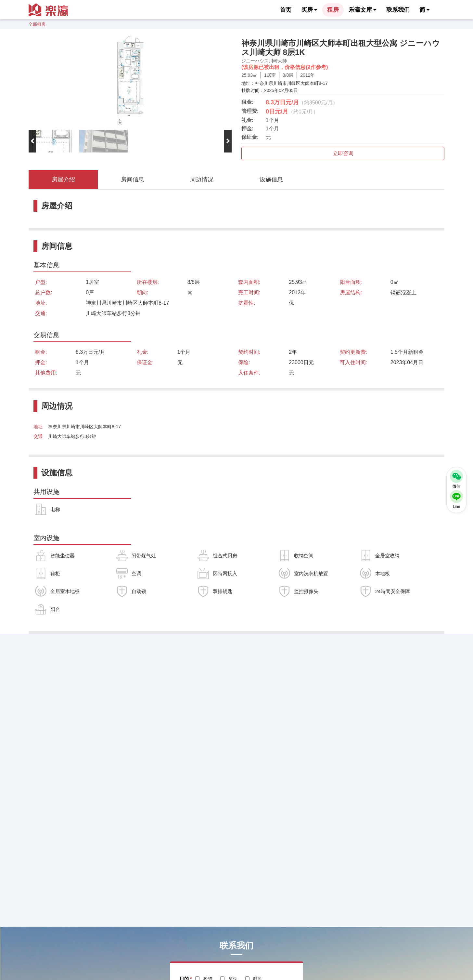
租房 (333, 10)
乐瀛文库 (363, 10)
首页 (286, 10)
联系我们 (398, 10)
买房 (309, 10)
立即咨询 (343, 153)
